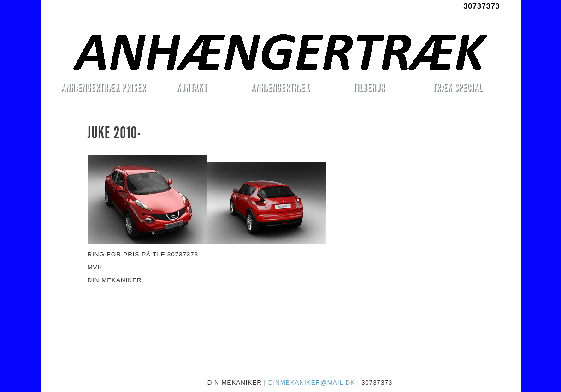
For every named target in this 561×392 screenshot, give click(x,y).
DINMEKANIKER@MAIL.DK (312, 383)
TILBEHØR (369, 87)
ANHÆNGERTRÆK (280, 87)
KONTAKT (192, 87)
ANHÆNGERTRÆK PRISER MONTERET (103, 89)
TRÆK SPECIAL (458, 87)
